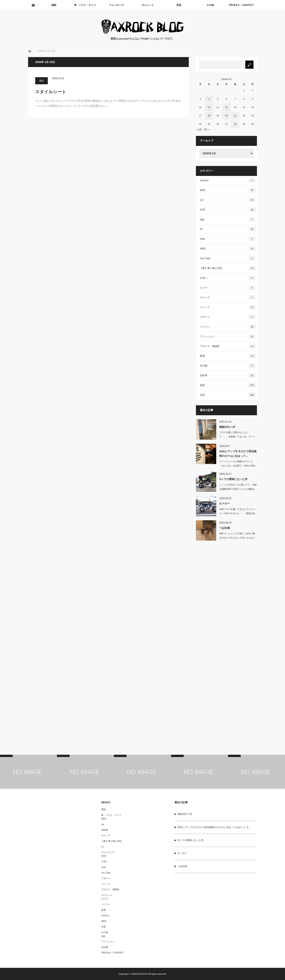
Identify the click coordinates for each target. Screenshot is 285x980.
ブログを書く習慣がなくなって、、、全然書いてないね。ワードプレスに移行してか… (237, 437)
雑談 (54, 5)
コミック (228, 307)
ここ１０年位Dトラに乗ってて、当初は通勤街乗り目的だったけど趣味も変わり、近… (238, 489)
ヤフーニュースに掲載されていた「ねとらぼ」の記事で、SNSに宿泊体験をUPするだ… (237, 466)
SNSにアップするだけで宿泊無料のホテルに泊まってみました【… (214, 827)
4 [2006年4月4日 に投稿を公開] (209, 99)
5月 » (207, 130)
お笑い (228, 278)
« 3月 (199, 130)
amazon (228, 180)
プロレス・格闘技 (228, 346)
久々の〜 (225, 504)
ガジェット (148, 5)
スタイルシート (51, 92)
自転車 (228, 375)
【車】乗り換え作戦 (228, 268)
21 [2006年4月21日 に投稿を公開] (235, 116)
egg (228, 219)
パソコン (228, 327)
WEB (228, 249)
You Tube (228, 258)
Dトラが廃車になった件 (233, 479)
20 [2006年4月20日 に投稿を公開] (226, 116)
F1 (228, 229)
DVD (228, 210)
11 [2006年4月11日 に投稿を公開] (209, 107)
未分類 (228, 366)
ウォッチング (116, 5)
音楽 (179, 5)
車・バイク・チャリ (85, 5)
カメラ (228, 288)
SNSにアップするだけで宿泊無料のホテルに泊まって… (238, 454)
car (228, 200)
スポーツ (228, 317)
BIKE (228, 190)
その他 (210, 5)
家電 (228, 356)
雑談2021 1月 (227, 427)
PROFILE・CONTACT (241, 5)
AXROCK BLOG (140, 974)
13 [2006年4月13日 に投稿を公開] (226, 107)
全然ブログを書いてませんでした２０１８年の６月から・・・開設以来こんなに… (237, 513)
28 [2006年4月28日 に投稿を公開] (235, 124)
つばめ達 (225, 528)
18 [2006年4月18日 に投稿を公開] (209, 116)
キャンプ (228, 297)
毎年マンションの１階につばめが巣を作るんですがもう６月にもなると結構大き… (237, 538)
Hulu (228, 239)
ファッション (228, 336)
